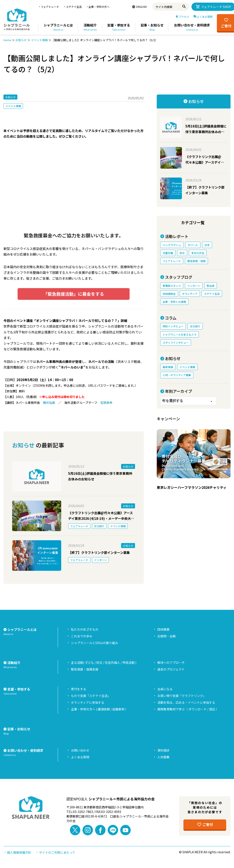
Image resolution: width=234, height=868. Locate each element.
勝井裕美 (49, 403)
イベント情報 (39, 40)
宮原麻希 (106, 403)
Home (7, 40)
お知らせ (21, 40)
